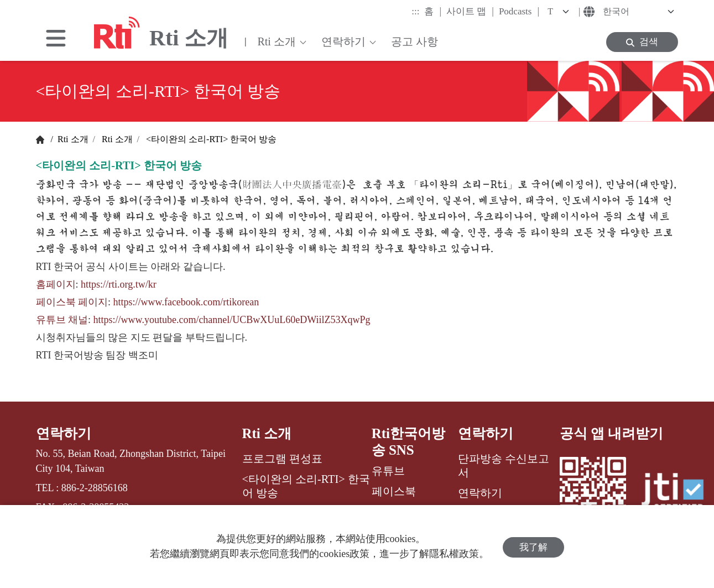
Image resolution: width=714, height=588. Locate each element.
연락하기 (64, 433)
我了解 (533, 546)
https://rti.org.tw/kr (119, 284)
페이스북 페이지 (72, 302)
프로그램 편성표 (282, 459)
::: (415, 11)
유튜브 (388, 471)
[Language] (637, 12)
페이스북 (394, 491)
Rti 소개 (72, 139)
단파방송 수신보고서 (504, 465)
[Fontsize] (560, 12)
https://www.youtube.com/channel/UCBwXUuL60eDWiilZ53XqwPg (232, 320)
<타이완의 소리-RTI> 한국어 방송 (210, 139)
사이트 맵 (470, 11)
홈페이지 (56, 284)
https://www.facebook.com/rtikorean (186, 302)
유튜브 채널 (62, 320)
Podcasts (519, 11)
